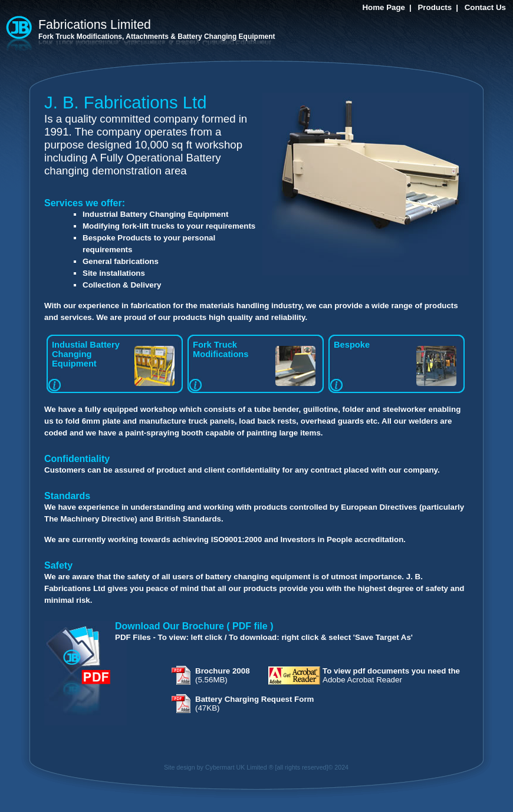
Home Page (384, 7)
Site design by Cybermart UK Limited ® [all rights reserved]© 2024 (256, 767)
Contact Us (485, 7)
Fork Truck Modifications (254, 363)
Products (435, 7)
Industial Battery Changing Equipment (113, 363)
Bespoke (395, 363)
